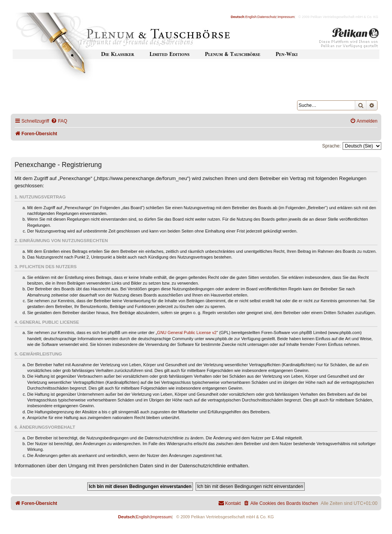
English (251, 17)
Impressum (286, 17)
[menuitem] (59, 121)
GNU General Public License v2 (187, 333)
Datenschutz (267, 17)
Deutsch (238, 17)
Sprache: (332, 146)
